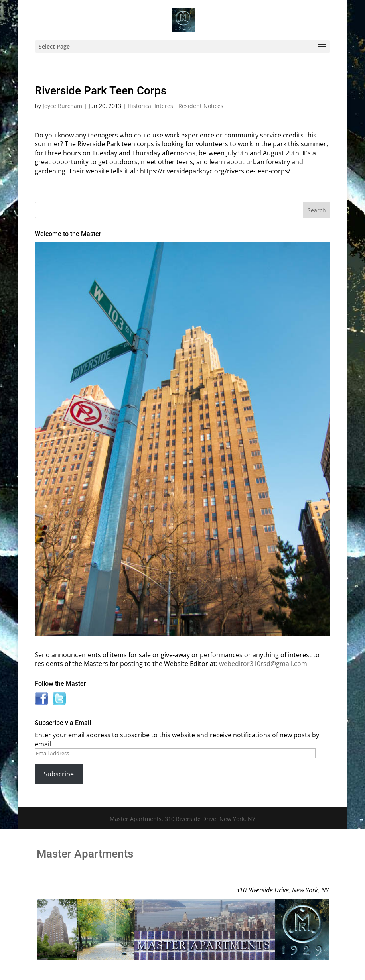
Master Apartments (85, 854)
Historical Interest (151, 106)
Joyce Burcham (62, 106)
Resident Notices (201, 106)
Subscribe (59, 774)
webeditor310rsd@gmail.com (263, 664)
